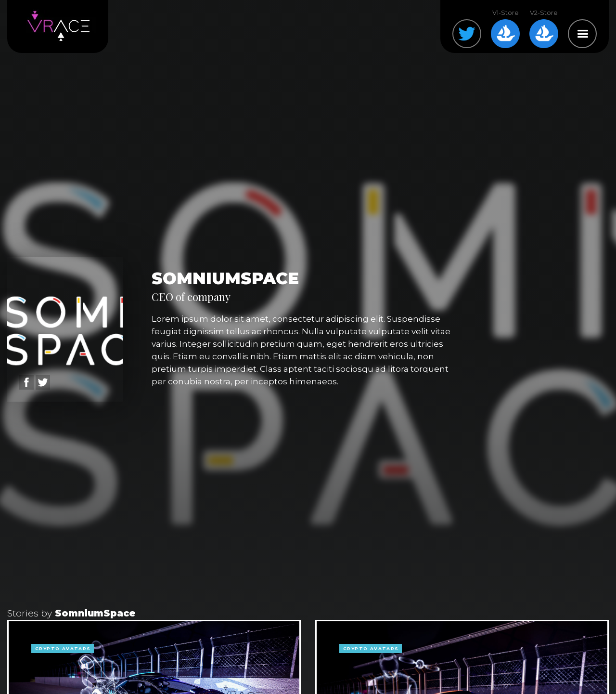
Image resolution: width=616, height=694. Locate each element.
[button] (582, 34)
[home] (58, 26)
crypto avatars (63, 648)
